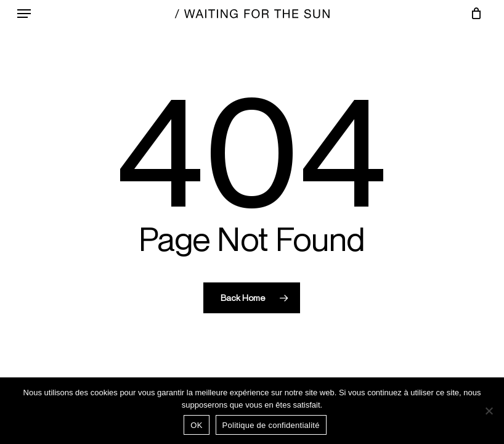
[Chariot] (473, 14)
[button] (24, 14)
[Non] (489, 411)
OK (196, 425)
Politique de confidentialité (271, 425)
